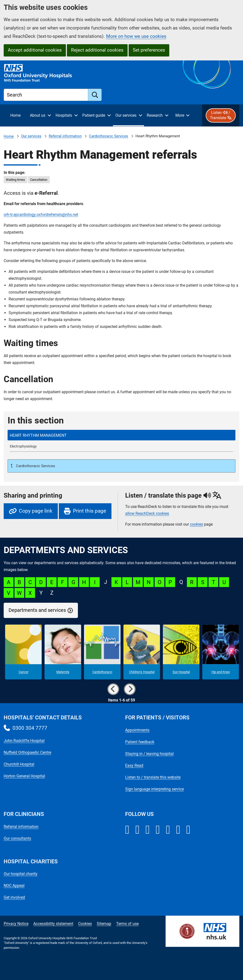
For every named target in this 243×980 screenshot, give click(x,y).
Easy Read (134, 765)
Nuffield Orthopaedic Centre (27, 752)
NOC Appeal (14, 886)
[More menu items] (182, 115)
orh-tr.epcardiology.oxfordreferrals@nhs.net (41, 215)
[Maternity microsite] (63, 652)
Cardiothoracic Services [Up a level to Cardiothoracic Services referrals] (35, 466)
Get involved (14, 897)
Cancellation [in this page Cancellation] (39, 180)
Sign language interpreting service (154, 789)
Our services (31, 136)
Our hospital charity (21, 874)
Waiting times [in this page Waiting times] (15, 180)
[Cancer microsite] (23, 652)
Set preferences (149, 50)
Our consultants (17, 838)
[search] (95, 95)
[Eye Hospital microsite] (181, 652)
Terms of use (127, 924)
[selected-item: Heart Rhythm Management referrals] (121, 435)
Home (9, 136)
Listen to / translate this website (153, 777)
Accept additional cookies (35, 50)
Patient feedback (140, 742)
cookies (196, 524)
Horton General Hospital (24, 776)
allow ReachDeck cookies (147, 514)
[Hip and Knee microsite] (221, 652)
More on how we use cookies (136, 36)
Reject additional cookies (97, 50)
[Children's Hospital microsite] (142, 652)
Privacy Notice (16, 924)
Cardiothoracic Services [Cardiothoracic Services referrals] (109, 136)
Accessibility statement (53, 924)
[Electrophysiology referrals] (121, 446)
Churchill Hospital (19, 764)
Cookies (85, 924)
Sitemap (104, 924)
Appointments (137, 730)
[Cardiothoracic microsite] (102, 652)
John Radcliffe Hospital (24, 741)
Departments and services (37, 610)
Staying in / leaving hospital (149, 754)
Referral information (65, 136)
